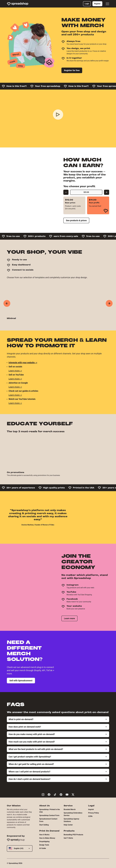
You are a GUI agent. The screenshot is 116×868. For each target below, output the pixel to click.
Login (87, 4)
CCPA (90, 816)
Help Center (68, 825)
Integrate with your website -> (23, 363)
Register (97, 4)
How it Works (44, 835)
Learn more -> (15, 371)
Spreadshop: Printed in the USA (50, 811)
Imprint (91, 809)
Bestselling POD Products (73, 835)
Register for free (72, 70)
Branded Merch (70, 809)
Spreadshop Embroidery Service (73, 814)
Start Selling (44, 825)
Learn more (69, 618)
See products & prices (76, 220)
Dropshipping (44, 841)
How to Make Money (47, 838)
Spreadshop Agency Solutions (71, 820)
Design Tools (44, 845)
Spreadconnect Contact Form (48, 820)
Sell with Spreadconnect (21, 681)
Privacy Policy (94, 813)
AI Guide (43, 848)
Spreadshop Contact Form (49, 815)
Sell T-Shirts (68, 838)
